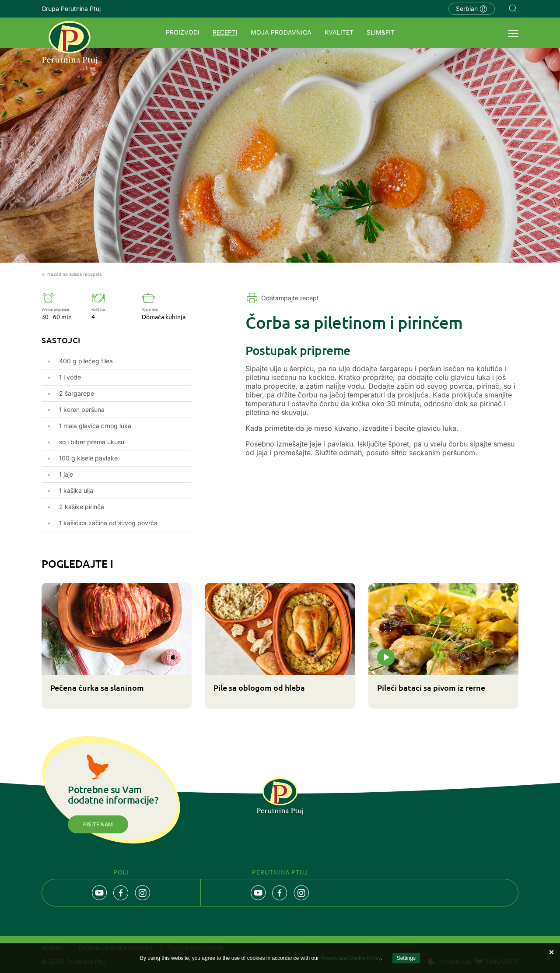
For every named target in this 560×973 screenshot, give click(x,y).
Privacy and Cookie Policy (350, 958)
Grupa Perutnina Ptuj (71, 9)
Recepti (225, 32)
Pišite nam (98, 824)
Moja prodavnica (281, 32)
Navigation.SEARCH (513, 9)
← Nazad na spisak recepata (72, 274)
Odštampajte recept (290, 298)
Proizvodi (183, 32)
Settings (406, 958)
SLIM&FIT (381, 32)
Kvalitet (339, 32)
